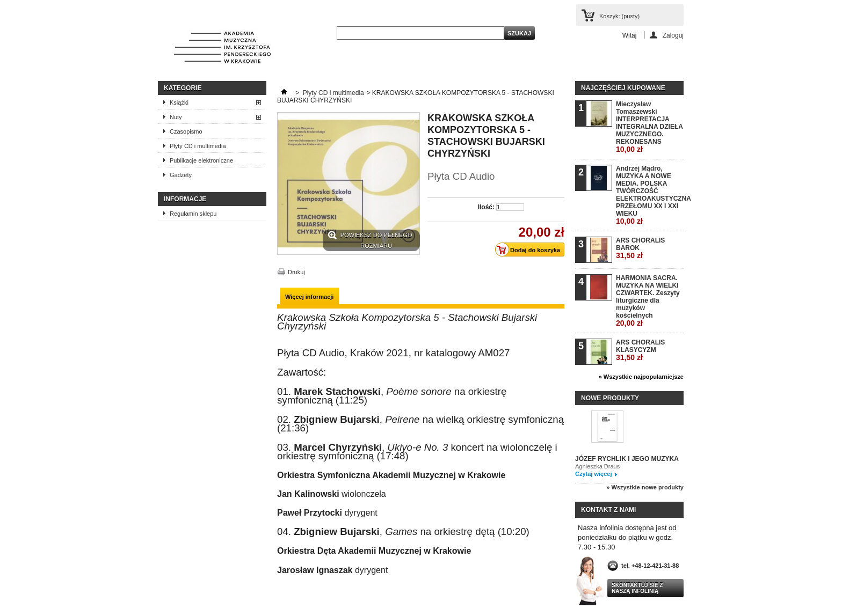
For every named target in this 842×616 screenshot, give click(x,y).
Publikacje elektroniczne (201, 160)
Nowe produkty (610, 398)
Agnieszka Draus (597, 466)
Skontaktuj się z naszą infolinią (637, 588)
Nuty (176, 117)
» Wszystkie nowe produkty (645, 487)
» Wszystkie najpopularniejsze (641, 377)
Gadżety (181, 175)
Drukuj (296, 272)
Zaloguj (673, 35)
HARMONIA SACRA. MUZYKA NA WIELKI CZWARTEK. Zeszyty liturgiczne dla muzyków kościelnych (648, 301)
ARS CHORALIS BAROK (640, 248)
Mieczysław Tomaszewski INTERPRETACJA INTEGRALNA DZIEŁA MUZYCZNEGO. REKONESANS (649, 127)
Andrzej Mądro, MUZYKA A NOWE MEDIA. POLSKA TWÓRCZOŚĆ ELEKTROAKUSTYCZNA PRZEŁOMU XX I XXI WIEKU (649, 195)
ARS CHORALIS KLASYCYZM (640, 350)
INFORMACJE (185, 199)
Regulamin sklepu (193, 214)
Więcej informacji (309, 297)
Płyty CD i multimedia (198, 146)
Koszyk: (619, 16)
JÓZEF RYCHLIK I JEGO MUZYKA (627, 459)
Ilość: (486, 207)
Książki (179, 102)
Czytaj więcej (593, 474)
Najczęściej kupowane (623, 88)
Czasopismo (186, 131)
